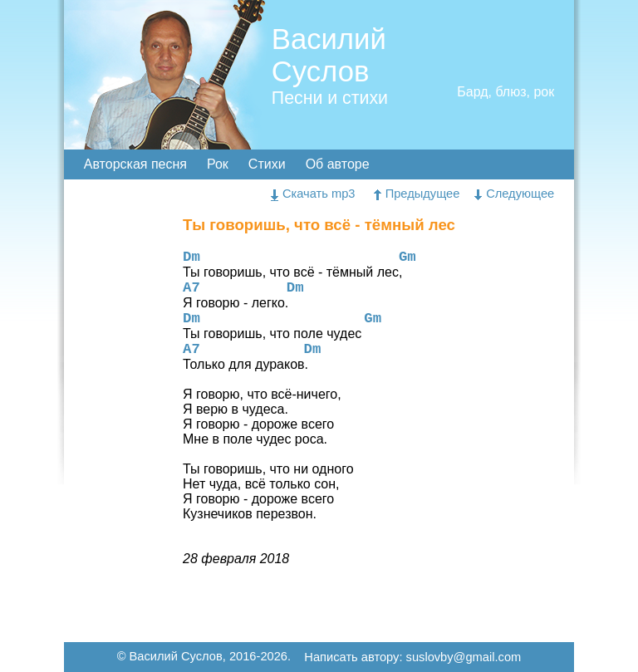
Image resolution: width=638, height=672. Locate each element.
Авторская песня (135, 164)
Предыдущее (417, 194)
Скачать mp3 (313, 194)
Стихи (267, 164)
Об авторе (338, 164)
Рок (218, 164)
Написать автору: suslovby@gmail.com (412, 658)
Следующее (514, 194)
